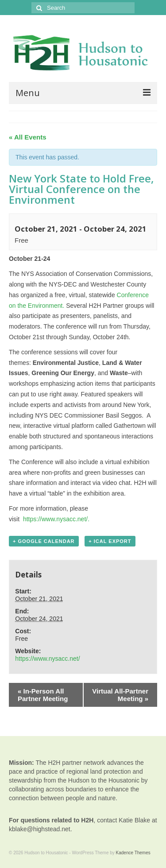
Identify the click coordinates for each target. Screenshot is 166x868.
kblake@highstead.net (40, 829)
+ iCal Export (110, 541)
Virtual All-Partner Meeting (120, 695)
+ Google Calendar (44, 541)
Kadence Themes (133, 853)
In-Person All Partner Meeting (43, 695)
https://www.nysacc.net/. (56, 519)
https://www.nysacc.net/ (47, 659)
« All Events (27, 137)
